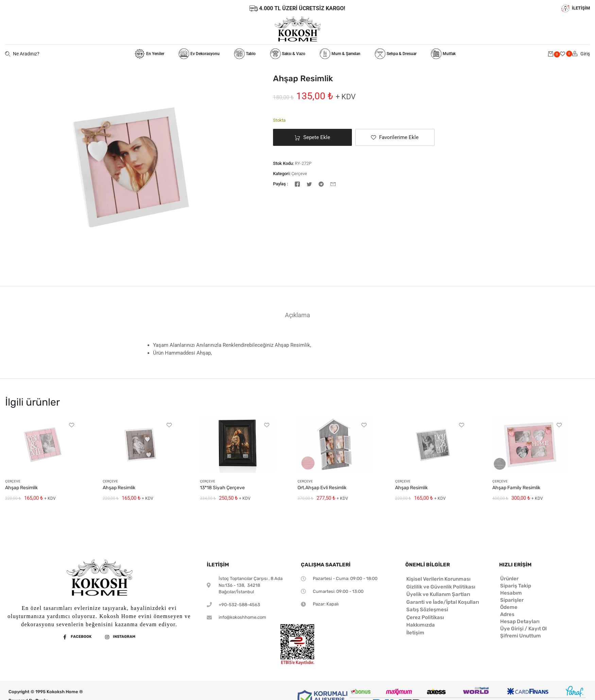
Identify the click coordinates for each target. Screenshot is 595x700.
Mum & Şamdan (340, 54)
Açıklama (297, 315)
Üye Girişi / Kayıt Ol (523, 629)
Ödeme (509, 607)
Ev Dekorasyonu (199, 54)
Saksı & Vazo (288, 54)
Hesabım (511, 593)
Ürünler (509, 579)
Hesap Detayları (520, 621)
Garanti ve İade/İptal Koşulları (443, 602)
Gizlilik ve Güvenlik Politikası (441, 587)
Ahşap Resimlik (21, 488)
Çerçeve (299, 174)
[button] (395, 137)
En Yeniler (149, 54)
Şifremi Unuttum (521, 636)
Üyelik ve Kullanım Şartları (438, 594)
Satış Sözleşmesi (427, 610)
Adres (507, 614)
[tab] (297, 315)
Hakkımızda (421, 625)
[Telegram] (321, 184)
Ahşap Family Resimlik (516, 488)
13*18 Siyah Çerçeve (222, 488)
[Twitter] (309, 184)
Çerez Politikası (425, 617)
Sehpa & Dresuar (396, 54)
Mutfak (443, 54)
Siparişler (512, 600)
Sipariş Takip (516, 586)
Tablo (245, 54)
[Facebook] (297, 184)
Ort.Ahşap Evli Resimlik (322, 488)
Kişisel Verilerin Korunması (438, 579)
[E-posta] (333, 184)
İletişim (415, 633)
